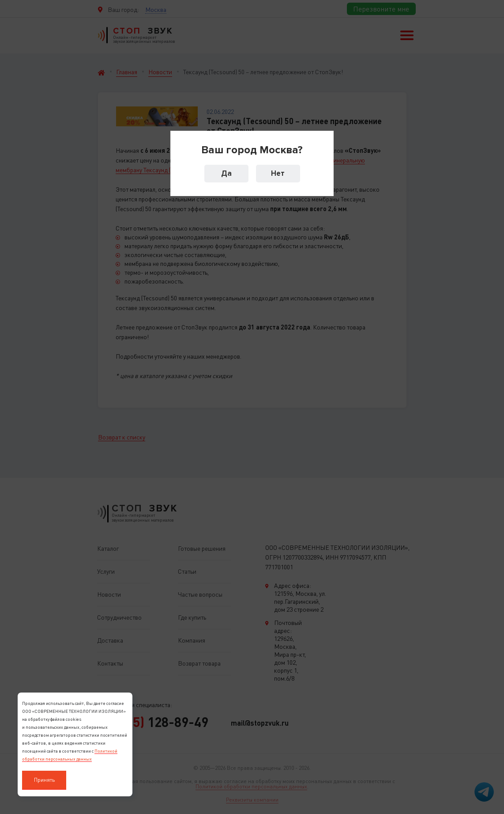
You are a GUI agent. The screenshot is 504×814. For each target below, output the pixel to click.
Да (226, 173)
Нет (278, 173)
